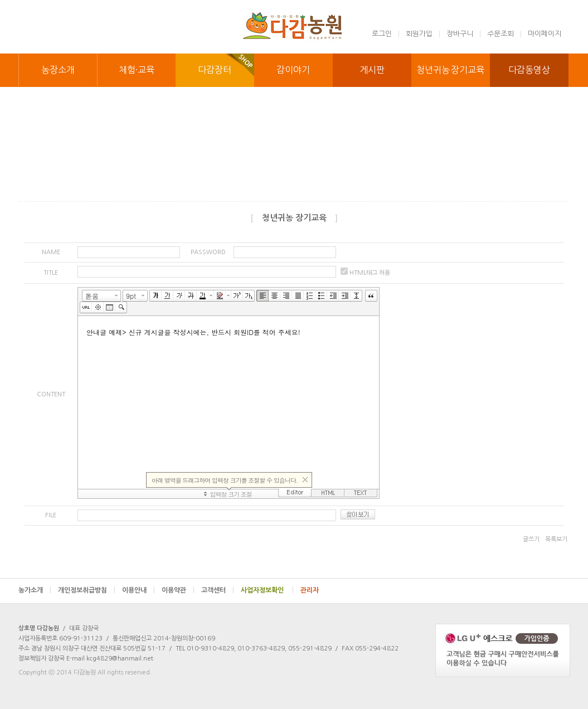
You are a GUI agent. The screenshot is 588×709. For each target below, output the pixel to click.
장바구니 (460, 34)
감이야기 (293, 70)
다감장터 (215, 70)
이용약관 (178, 590)
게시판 (372, 70)
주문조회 (500, 34)
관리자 (310, 590)
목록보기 (556, 539)
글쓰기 (531, 539)
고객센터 (218, 590)
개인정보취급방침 (87, 590)
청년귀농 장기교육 (450, 70)
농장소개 (58, 70)
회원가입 (419, 34)
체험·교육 (137, 70)
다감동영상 (529, 70)
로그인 (382, 34)
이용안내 (139, 590)
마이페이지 (545, 34)
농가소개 (35, 590)
